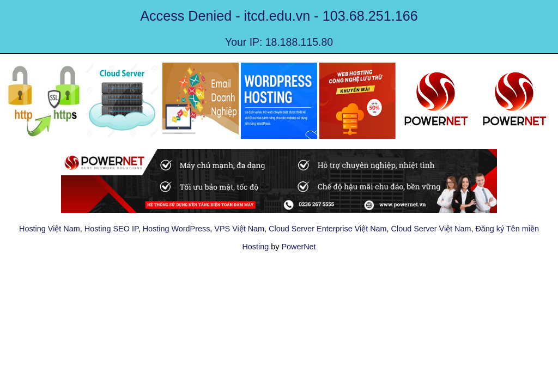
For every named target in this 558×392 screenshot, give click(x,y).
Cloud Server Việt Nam (431, 229)
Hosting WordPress (177, 229)
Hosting (255, 247)
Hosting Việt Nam (50, 229)
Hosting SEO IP (111, 229)
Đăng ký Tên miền (507, 229)
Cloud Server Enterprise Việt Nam (327, 229)
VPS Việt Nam (239, 229)
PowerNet (298, 247)
